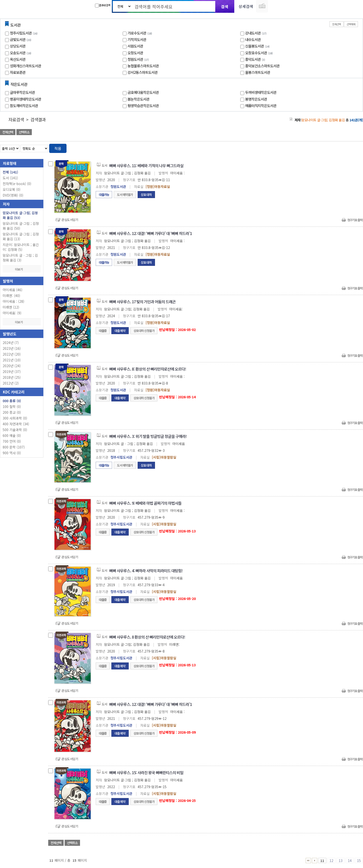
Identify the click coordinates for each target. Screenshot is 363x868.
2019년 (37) (12, 372)
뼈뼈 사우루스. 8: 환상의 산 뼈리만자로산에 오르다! (148, 369)
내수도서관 (253, 39)
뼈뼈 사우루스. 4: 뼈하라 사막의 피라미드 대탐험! (146, 571)
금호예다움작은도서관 (143, 92)
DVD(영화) (13, 195)
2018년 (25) (12, 377)
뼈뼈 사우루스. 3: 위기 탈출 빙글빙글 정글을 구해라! (148, 436)
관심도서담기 (70, 220)
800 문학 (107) (14, 447)
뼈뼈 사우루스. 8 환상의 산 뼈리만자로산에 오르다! (147, 637)
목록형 (356, 148)
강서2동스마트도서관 (143, 72)
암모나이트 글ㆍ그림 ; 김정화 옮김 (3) (20, 258)
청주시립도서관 (21, 33)
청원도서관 (135, 59)
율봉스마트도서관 (258, 72)
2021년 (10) (12, 360)
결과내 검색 (103, 5)
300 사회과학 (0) (15, 418)
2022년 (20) (12, 354)
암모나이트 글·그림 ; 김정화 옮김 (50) (21, 226)
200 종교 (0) (12, 412)
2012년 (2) (11, 383)
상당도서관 (18, 46)
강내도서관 (253, 33)
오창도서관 (135, 53)
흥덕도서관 (253, 59)
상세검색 (246, 6)
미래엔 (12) (11, 307)
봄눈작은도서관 (138, 99)
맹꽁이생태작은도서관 (26, 99)
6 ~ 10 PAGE (315, 861)
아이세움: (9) (12, 313)
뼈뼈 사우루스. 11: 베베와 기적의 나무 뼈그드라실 (146, 165)
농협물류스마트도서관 (143, 66)
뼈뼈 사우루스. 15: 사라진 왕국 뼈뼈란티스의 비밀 (146, 772)
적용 (58, 148)
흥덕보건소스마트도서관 (262, 66)
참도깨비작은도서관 (24, 106)
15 (359, 861)
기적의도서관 (137, 39)
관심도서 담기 (277, 133)
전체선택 (336, 24)
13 (341, 861)
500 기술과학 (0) (15, 430)
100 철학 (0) (12, 406)
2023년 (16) (12, 348)
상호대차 (146, 195)
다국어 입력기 (262, 6)
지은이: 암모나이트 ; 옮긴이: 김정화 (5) (21, 247)
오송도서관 (18, 53)
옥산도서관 (18, 59)
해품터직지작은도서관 (261, 106)
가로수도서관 (137, 33)
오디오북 (12, 189)
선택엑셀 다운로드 (346, 133)
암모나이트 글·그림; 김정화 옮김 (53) (20, 215)
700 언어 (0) (12, 441)
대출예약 (120, 331)
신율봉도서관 (255, 46)
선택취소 (24, 132)
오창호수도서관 (256, 53)
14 (350, 861)
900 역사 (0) (12, 453)
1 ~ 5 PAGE (308, 861)
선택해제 (351, 24)
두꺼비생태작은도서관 (261, 92)
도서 (10, 178)
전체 (10, 172)
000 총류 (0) (12, 401)
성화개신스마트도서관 (26, 66)
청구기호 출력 (355, 220)
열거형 (349, 148)
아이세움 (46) (13, 290)
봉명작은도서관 (256, 99)
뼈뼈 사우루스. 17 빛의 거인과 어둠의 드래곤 (142, 302)
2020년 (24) (12, 366)
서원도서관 (135, 46)
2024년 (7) (11, 343)
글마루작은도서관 (22, 92)
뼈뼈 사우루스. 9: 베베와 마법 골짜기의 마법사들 (145, 503)
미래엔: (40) (11, 296)
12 (331, 861)
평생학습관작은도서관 (143, 106)
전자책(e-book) (17, 184)
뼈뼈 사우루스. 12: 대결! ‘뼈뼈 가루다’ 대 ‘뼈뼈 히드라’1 (151, 233)
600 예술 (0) (12, 435)
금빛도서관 (18, 39)
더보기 (22, 269)
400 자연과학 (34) (16, 424)
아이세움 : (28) (13, 301)
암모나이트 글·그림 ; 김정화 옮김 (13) (21, 236)
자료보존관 (18, 72)
